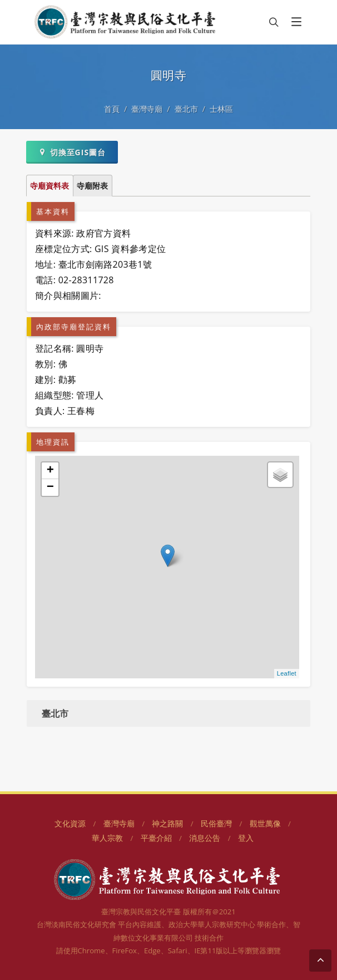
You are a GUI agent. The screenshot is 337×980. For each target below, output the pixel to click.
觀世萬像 (265, 823)
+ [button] (51, 471)
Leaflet (287, 673)
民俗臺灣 (216, 823)
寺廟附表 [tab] (92, 186)
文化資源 (70, 823)
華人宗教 (107, 838)
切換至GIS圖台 (72, 152)
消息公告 (205, 838)
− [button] (51, 487)
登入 (246, 838)
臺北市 (186, 109)
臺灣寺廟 (147, 109)
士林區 (221, 109)
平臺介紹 (156, 838)
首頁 (112, 109)
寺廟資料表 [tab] (49, 186)
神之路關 (167, 823)
